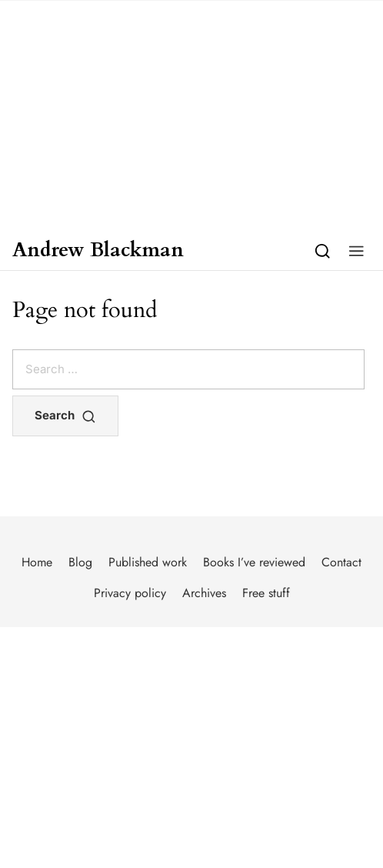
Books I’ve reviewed (254, 562)
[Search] (323, 250)
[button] (356, 250)
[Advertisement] (191, 115)
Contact (341, 562)
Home (37, 562)
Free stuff (266, 593)
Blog (80, 562)
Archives (204, 593)
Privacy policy (130, 593)
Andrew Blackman (98, 250)
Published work (148, 562)
